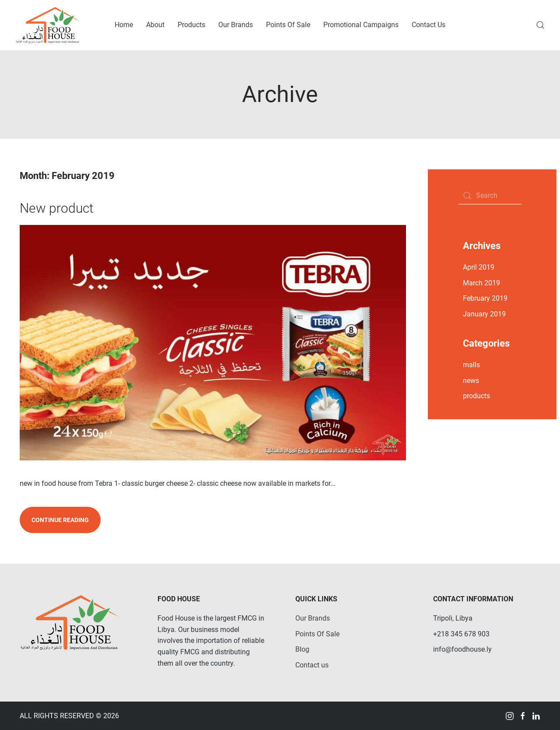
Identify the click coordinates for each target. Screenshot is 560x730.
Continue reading (60, 520)
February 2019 (485, 298)
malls (471, 365)
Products (191, 25)
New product (57, 208)
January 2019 (484, 314)
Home (124, 25)
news (471, 381)
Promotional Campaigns (361, 25)
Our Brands (236, 25)
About (155, 25)
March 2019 (481, 283)
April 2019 (479, 267)
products (476, 396)
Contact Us (429, 25)
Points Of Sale (288, 25)
